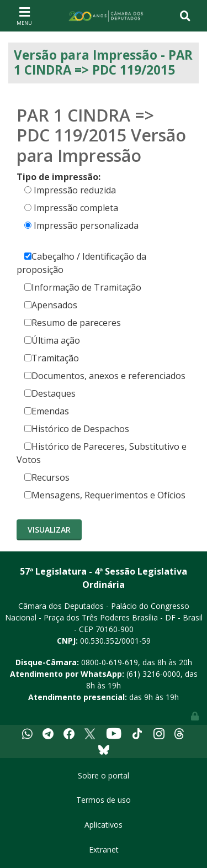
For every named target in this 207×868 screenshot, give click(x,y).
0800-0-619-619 (110, 662)
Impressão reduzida (75, 190)
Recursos (47, 477)
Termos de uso (104, 800)
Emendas (47, 411)
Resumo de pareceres (73, 323)
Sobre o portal (104, 775)
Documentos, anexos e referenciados (105, 376)
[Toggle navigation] (24, 15)
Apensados (51, 305)
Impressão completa (76, 208)
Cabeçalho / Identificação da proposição (81, 263)
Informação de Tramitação (83, 287)
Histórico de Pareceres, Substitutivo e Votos (102, 453)
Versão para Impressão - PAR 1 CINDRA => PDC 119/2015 (103, 62)
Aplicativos (104, 825)
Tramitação (52, 358)
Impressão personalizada (86, 225)
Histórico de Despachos (77, 429)
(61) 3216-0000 (153, 674)
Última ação (52, 340)
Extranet (104, 849)
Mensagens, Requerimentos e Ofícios (105, 495)
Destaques (50, 393)
